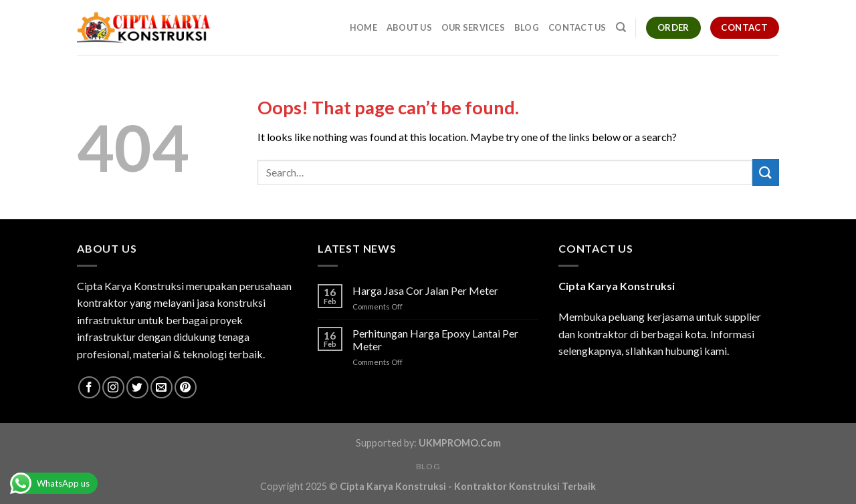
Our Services (473, 27)
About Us (409, 27)
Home (363, 27)
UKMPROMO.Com (460, 443)
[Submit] (766, 172)
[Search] (621, 27)
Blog (527, 27)
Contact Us (577, 27)
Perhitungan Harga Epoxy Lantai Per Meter (435, 340)
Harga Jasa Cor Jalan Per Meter (425, 290)
